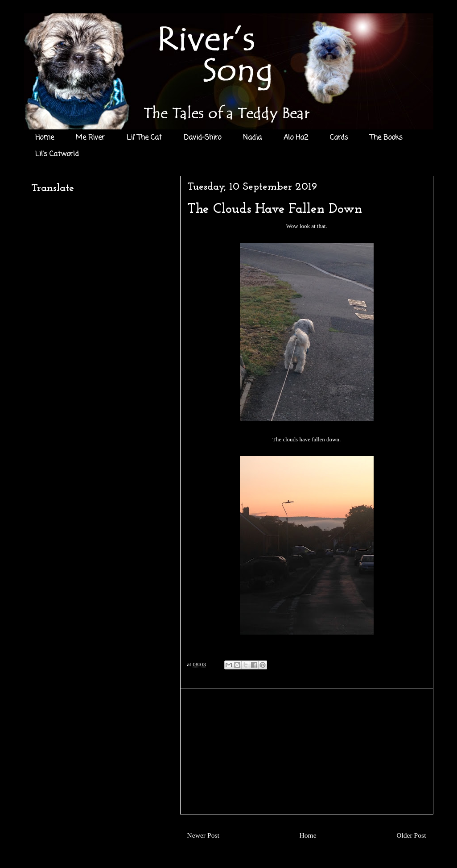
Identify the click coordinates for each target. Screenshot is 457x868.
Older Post (411, 835)
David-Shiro (202, 138)
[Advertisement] (307, 752)
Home (45, 138)
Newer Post (203, 835)
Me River (90, 138)
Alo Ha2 (296, 138)
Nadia (252, 138)
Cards (339, 138)
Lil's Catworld (57, 154)
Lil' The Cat (144, 138)
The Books (386, 138)
